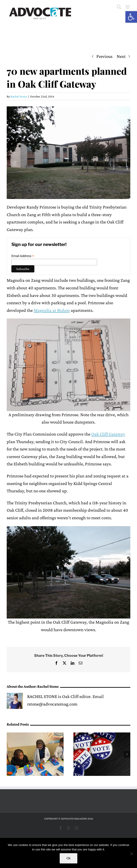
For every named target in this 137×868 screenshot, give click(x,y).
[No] (131, 854)
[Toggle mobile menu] (128, 7)
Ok (68, 858)
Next (121, 56)
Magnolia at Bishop (52, 310)
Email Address (23, 256)
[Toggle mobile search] (119, 7)
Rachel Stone (19, 96)
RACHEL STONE (42, 696)
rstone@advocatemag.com (52, 704)
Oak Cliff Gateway (108, 434)
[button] (131, 17)
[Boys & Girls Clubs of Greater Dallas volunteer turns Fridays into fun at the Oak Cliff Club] (35, 735)
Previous (104, 56)
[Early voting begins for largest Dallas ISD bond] (102, 735)
